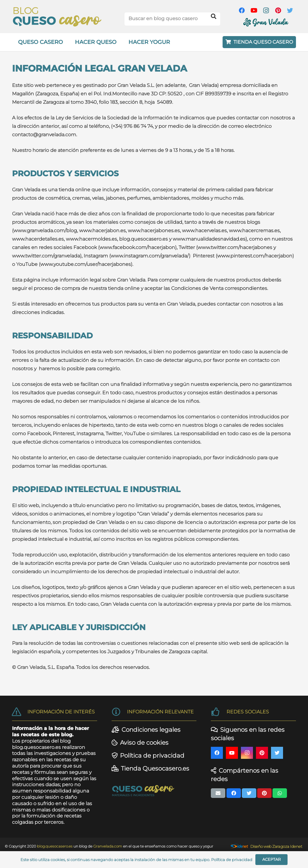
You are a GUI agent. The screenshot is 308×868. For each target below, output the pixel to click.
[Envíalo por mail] (218, 793)
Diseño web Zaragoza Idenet (276, 846)
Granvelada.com (108, 846)
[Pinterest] (278, 11)
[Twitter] (290, 11)
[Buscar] (214, 17)
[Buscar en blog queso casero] (172, 19)
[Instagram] (266, 11)
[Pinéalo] (264, 793)
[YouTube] (254, 11)
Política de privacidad (232, 860)
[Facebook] (242, 11)
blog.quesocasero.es (36, 747)
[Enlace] (57, 17)
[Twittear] (249, 793)
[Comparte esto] (234, 793)
